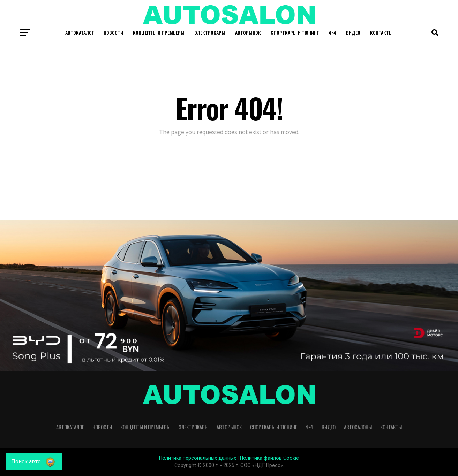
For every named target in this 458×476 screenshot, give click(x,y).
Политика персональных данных (198, 458)
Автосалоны (358, 427)
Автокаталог (80, 33)
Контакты (381, 33)
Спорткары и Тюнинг (295, 33)
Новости (113, 33)
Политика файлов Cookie (269, 458)
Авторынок (248, 33)
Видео (353, 33)
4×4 (332, 33)
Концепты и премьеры (159, 33)
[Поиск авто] (34, 462)
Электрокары (210, 33)
